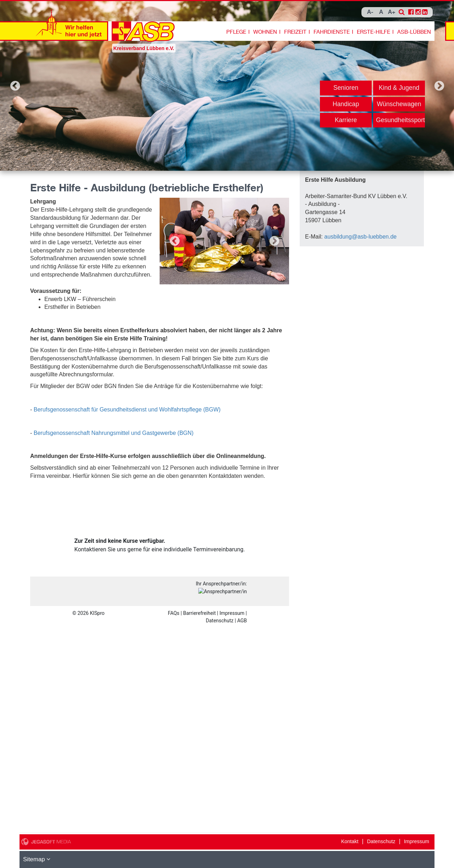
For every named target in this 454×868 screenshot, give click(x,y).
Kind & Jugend (399, 88)
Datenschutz (381, 841)
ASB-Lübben (414, 32)
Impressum (417, 841)
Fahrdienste (332, 32)
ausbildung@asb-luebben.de (360, 237)
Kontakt (350, 841)
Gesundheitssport (400, 120)
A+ (392, 12)
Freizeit (295, 32)
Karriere (346, 120)
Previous (15, 86)
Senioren (346, 88)
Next (439, 86)
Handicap (346, 104)
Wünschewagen (399, 104)
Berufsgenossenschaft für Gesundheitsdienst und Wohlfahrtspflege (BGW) (127, 410)
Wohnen (265, 32)
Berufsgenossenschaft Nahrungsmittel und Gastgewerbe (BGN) (114, 433)
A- (370, 12)
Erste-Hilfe (373, 32)
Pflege (236, 32)
